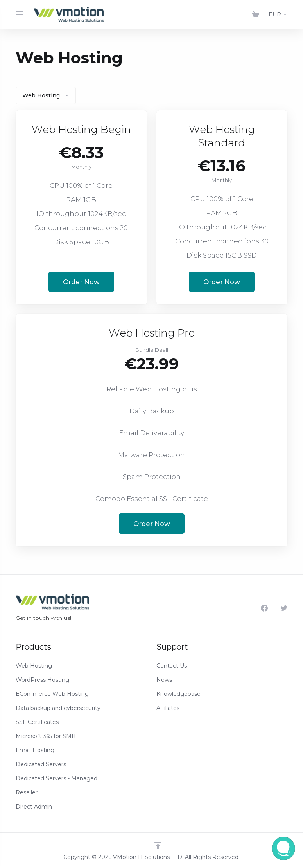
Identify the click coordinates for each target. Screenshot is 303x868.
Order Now (81, 282)
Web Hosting (46, 95)
